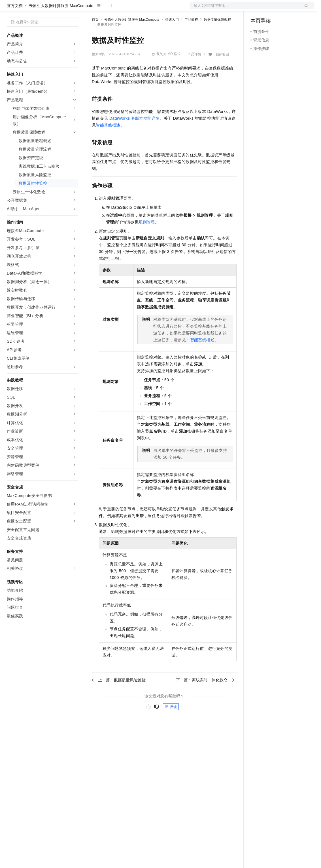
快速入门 (172, 38)
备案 (257, 9)
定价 (122, 9)
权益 (109, 9)
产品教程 (191, 38)
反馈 (171, 725)
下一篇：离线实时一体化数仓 (205, 698)
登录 (305, 9)
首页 (95, 38)
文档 (245, 9)
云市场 (138, 9)
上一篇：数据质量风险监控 (119, 698)
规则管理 (147, 240)
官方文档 (15, 24)
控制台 (270, 9)
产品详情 (194, 72)
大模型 (58, 9)
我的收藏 (222, 73)
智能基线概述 (108, 143)
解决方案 (91, 9)
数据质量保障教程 (217, 38)
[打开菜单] (9, 9)
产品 (74, 9)
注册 (284, 9)
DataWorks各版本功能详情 (135, 136)
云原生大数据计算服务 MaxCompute (61, 24)
